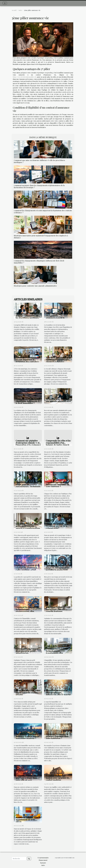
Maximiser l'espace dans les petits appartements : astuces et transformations (28, 526)
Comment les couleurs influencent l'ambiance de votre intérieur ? (58, 484)
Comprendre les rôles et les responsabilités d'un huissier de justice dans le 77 (58, 444)
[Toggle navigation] (5, 3)
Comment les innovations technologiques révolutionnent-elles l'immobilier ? (27, 610)
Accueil (14, 10)
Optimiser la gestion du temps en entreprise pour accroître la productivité (57, 568)
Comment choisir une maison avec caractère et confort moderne (57, 778)
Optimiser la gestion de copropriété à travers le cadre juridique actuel (26, 568)
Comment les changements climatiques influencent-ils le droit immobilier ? (39, 262)
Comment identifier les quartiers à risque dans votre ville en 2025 (26, 778)
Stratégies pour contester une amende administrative (35, 286)
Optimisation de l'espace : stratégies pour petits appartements (27, 651)
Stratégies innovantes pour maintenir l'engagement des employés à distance (41, 237)
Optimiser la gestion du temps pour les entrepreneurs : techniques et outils (28, 486)
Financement (43, 860)
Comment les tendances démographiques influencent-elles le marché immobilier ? (58, 694)
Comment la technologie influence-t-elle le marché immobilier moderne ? (28, 736)
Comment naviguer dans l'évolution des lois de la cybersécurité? (57, 526)
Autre (20, 10)
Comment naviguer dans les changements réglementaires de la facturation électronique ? (39, 186)
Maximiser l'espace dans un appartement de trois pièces (28, 820)
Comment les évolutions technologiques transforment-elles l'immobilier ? (57, 652)
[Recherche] (19, 859)
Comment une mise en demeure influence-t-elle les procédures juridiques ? (39, 161)
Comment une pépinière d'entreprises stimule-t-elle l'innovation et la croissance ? (28, 444)
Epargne (43, 863)
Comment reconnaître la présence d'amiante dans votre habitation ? (57, 736)
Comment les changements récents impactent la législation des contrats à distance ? (43, 211)
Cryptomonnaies (43, 858)
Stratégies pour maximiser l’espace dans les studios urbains (28, 693)
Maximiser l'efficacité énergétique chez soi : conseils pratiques (56, 609)
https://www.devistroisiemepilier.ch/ (25, 77)
